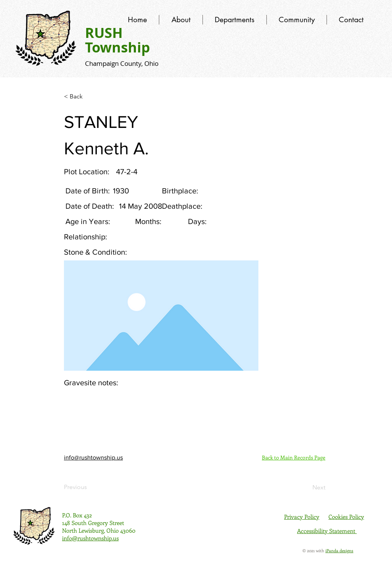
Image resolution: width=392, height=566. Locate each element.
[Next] (306, 487)
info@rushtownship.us (93, 457)
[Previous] (89, 487)
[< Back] (89, 97)
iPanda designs (339, 550)
